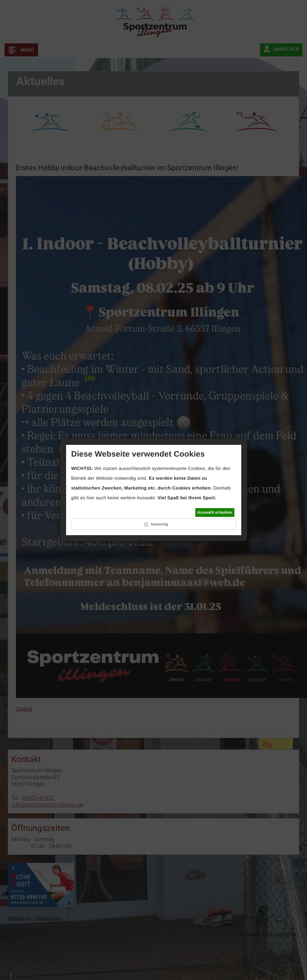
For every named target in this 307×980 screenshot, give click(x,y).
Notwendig (159, 524)
